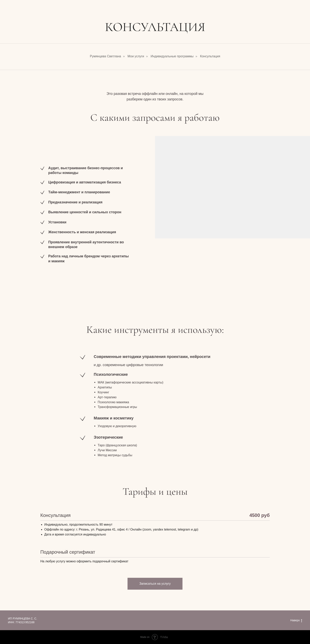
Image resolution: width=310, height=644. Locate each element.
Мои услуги (136, 56)
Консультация (210, 56)
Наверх (296, 620)
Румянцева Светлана (105, 56)
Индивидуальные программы (172, 56)
